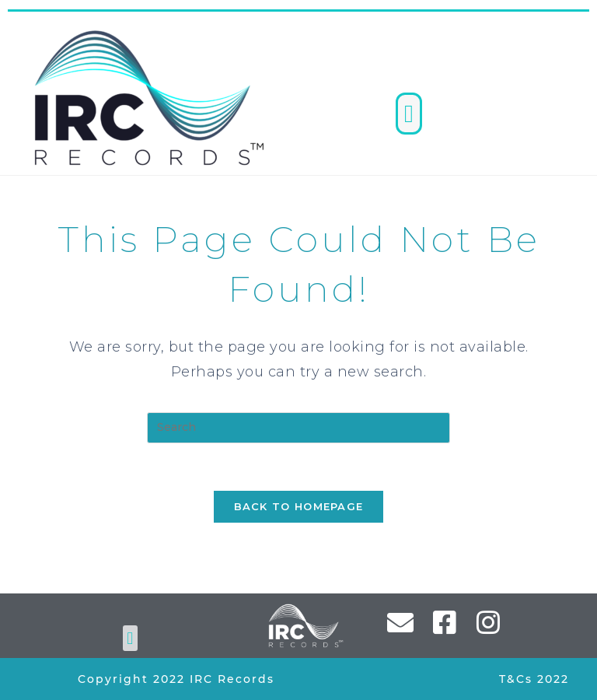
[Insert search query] (298, 428)
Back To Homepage (299, 506)
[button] (409, 114)
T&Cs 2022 (534, 679)
